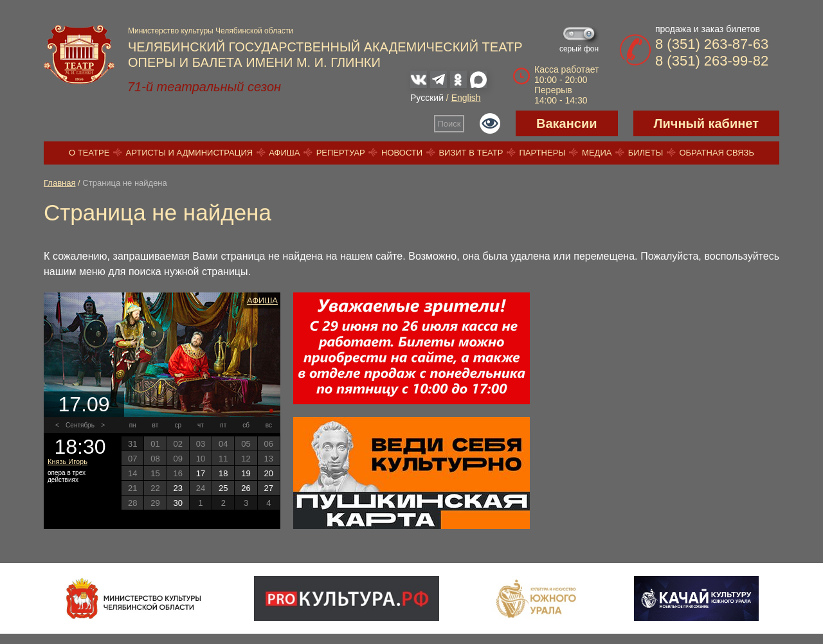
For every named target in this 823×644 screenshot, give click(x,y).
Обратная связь (717, 153)
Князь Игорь (68, 461)
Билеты (646, 153)
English (466, 98)
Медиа (597, 153)
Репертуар (341, 153)
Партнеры (543, 153)
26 (246, 488)
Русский (427, 98)
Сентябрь (80, 425)
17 (201, 473)
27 (269, 488)
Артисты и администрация (190, 153)
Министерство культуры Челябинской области (211, 31)
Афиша (284, 153)
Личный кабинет (706, 123)
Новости (402, 153)
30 (177, 503)
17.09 (84, 404)
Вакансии (567, 123)
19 (246, 473)
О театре (89, 153)
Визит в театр (471, 153)
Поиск (449, 124)
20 (269, 473)
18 (223, 473)
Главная (59, 183)
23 (177, 488)
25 (223, 488)
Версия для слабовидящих (490, 123)
